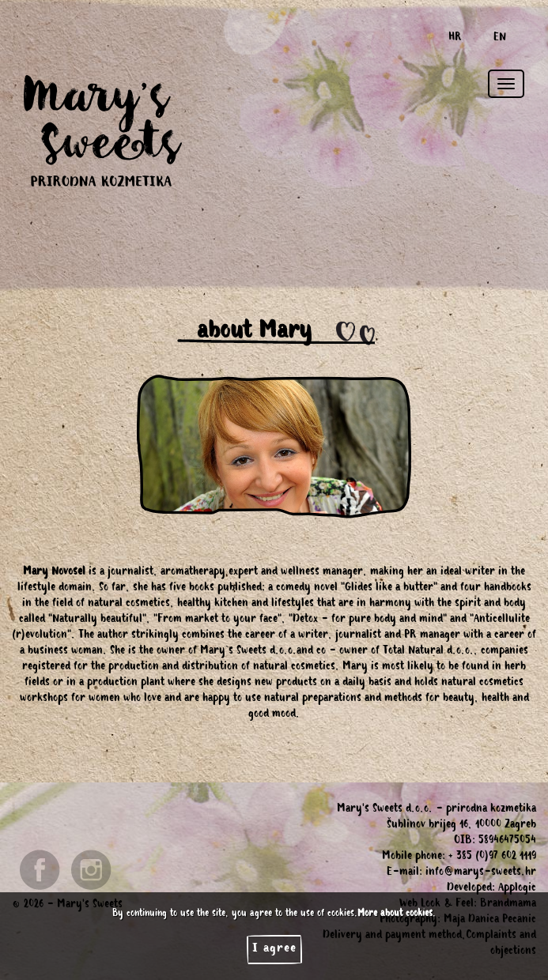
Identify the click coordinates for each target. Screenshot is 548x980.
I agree (274, 949)
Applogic (517, 889)
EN (500, 39)
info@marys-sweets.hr (481, 873)
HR (455, 39)
